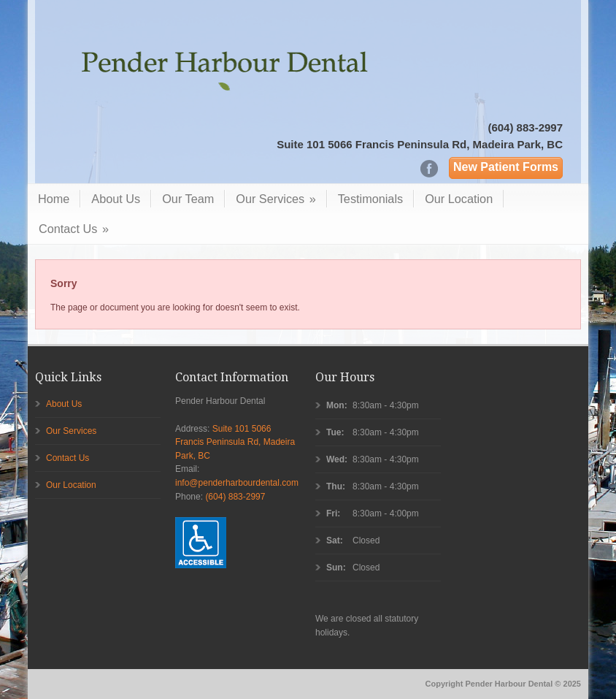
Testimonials (370, 199)
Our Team (188, 199)
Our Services (276, 199)
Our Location (459, 199)
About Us (116, 199)
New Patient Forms (506, 167)
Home (54, 199)
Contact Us (74, 229)
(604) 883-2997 (525, 127)
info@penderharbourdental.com (237, 483)
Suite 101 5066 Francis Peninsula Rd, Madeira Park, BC (420, 144)
